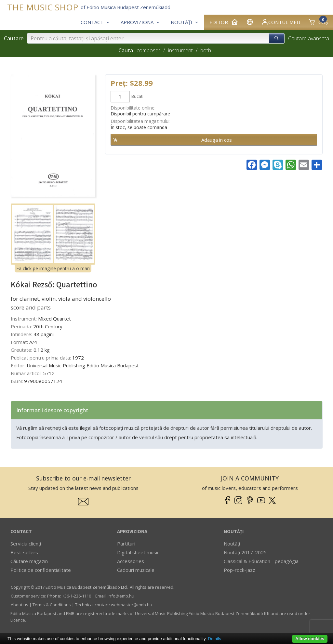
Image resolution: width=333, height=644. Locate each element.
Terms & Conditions (52, 605)
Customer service (28, 596)
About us (20, 605)
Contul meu (281, 22)
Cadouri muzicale (136, 570)
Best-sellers (24, 552)
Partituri (126, 544)
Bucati (137, 96)
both (206, 50)
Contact (21, 532)
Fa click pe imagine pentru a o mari (53, 268)
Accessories (131, 561)
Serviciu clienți (26, 544)
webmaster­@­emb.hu (132, 605)
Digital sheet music (138, 552)
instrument (180, 50)
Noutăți (234, 532)
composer (148, 50)
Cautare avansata (309, 38)
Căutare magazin (29, 561)
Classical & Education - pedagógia (261, 561)
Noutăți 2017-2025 (245, 552)
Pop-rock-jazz (240, 570)
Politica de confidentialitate (41, 570)
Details (214, 639)
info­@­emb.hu (121, 596)
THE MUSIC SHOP (43, 7)
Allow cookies (310, 639)
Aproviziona (132, 532)
